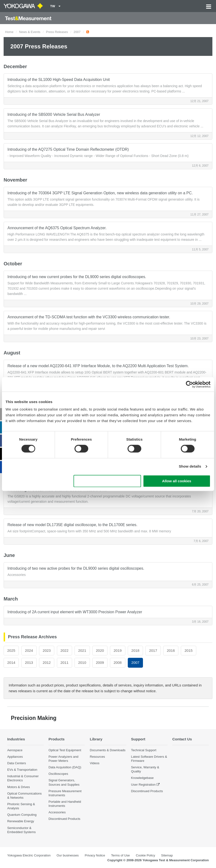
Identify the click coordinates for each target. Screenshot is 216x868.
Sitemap (167, 855)
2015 (188, 650)
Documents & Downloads (108, 750)
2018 (135, 650)
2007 (77, 32)
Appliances (15, 757)
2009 (100, 662)
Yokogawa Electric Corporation (29, 855)
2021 (82, 650)
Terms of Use (121, 855)
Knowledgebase (142, 778)
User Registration (143, 785)
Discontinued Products (64, 819)
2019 (118, 650)
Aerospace (15, 750)
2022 (64, 650)
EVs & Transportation (22, 770)
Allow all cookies (177, 481)
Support (138, 739)
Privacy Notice (95, 855)
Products (57, 739)
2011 (64, 662)
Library (96, 739)
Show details (190, 467)
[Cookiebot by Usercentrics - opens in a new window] (189, 384)
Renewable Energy (21, 821)
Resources (97, 757)
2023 (47, 650)
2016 (171, 650)
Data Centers (17, 763)
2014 (11, 662)
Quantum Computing (22, 815)
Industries (16, 739)
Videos (94, 763)
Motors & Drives (19, 787)
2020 (100, 650)
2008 (118, 662)
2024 (29, 650)
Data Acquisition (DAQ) (65, 767)
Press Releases (57, 32)
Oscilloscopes (58, 774)
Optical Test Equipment (65, 750)
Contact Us (182, 739)
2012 (47, 662)
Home (9, 32)
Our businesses (68, 855)
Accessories (57, 812)
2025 (11, 650)
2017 (153, 650)
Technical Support (144, 750)
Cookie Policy (145, 855)
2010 (82, 662)
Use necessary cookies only (107, 481)
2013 (29, 662)
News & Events (30, 32)
